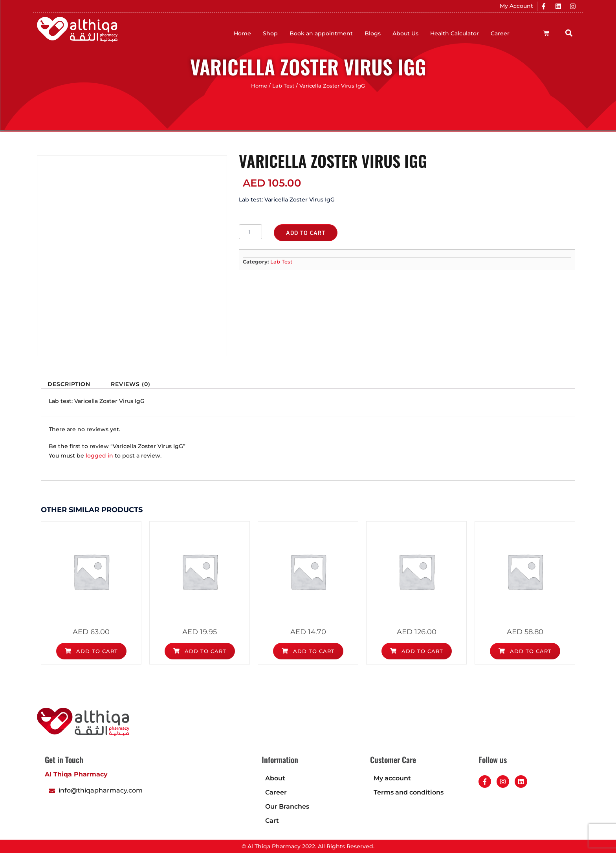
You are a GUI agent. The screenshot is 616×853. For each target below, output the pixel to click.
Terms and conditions (409, 792)
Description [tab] (69, 384)
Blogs (373, 33)
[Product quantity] (250, 232)
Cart (272, 821)
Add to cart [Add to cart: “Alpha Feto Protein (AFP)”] (91, 651)
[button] (569, 33)
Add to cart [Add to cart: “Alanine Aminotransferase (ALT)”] (200, 651)
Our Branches (287, 806)
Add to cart (306, 233)
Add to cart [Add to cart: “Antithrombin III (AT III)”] (417, 651)
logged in (99, 456)
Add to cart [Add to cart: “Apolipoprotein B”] (525, 651)
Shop (270, 33)
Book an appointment (321, 33)
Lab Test (283, 86)
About (275, 778)
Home (242, 33)
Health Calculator (455, 33)
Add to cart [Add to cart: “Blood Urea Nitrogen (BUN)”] (308, 651)
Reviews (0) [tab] (131, 384)
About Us (405, 33)
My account (392, 778)
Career (500, 33)
